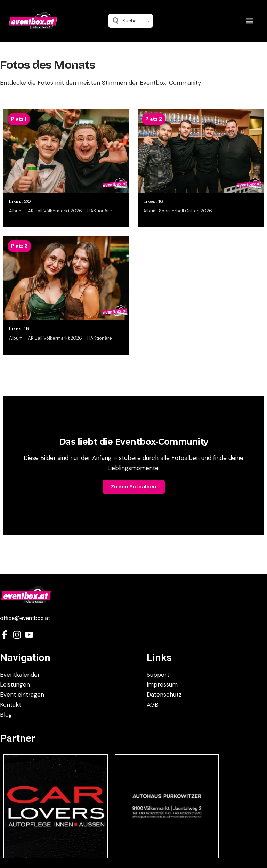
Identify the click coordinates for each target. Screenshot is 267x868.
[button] (250, 21)
